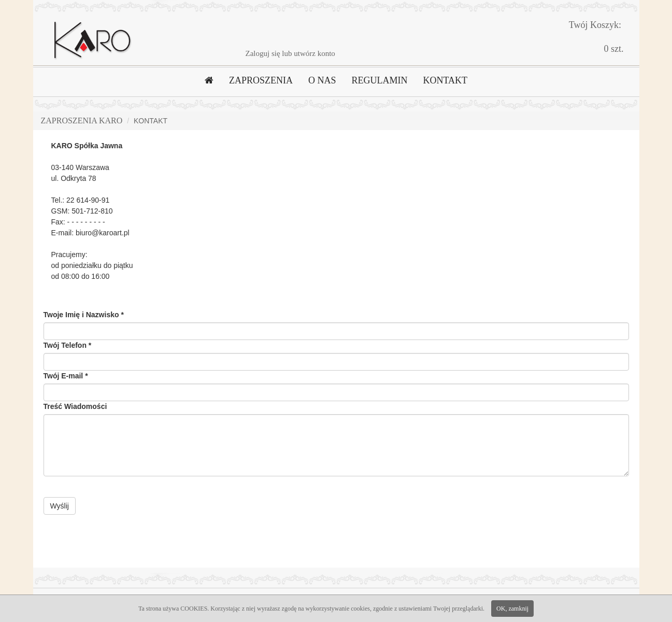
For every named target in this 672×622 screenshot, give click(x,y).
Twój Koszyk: (595, 25)
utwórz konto (314, 53)
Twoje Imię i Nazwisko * (84, 315)
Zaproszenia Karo (82, 121)
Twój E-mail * (66, 376)
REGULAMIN (379, 80)
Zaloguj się (263, 53)
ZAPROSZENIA (261, 80)
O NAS (322, 80)
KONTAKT (445, 80)
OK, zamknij (512, 609)
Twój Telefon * (68, 345)
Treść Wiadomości (75, 406)
